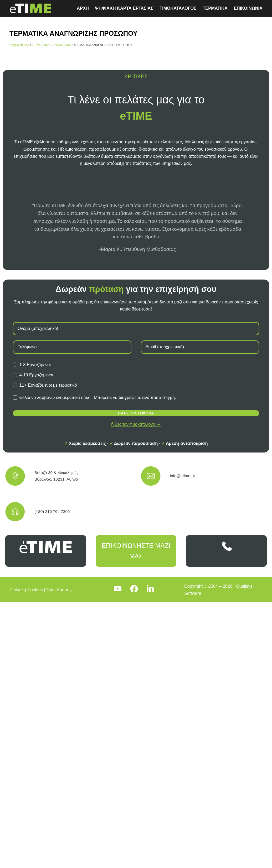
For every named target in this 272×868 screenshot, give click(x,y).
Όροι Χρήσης (59, 590)
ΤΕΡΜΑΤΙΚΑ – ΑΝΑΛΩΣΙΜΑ (51, 45)
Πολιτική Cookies (27, 590)
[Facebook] (136, 590)
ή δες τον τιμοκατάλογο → (136, 424)
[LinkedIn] (152, 590)
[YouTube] (120, 590)
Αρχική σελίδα (19, 45)
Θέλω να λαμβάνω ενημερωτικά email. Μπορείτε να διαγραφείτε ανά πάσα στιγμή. (94, 397)
